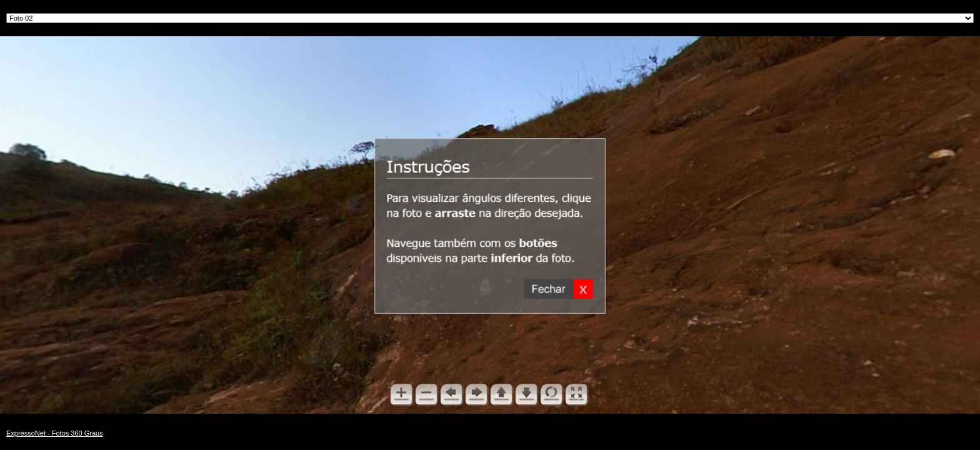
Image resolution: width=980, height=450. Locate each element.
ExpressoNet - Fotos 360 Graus (55, 433)
